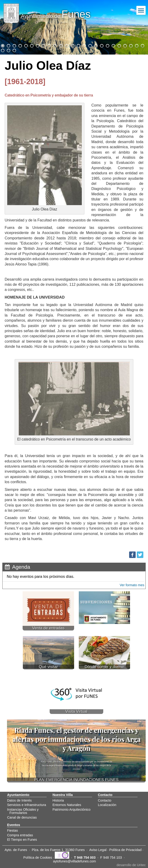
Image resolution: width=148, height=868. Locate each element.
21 (119, 45)
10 (55, 45)
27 (8, 50)
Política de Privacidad (125, 850)
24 (136, 45)
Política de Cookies (38, 858)
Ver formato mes (132, 585)
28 (14, 50)
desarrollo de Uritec (131, 865)
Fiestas (12, 830)
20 (113, 45)
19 (107, 45)
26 (2, 50)
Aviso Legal (98, 850)
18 (101, 45)
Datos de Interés (19, 800)
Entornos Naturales (67, 805)
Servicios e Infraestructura (26, 805)
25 (142, 45)
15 (84, 45)
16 (90, 45)
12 (66, 45)
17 (96, 45)
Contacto (105, 800)
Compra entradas (20, 835)
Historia (58, 800)
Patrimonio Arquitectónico (71, 809)
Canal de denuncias (22, 817)
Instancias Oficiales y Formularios (23, 811)
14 (78, 45)
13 (72, 45)
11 (61, 45)
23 (131, 45)
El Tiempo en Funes (22, 840)
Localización (107, 805)
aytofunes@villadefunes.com (74, 861)
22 (125, 45)
